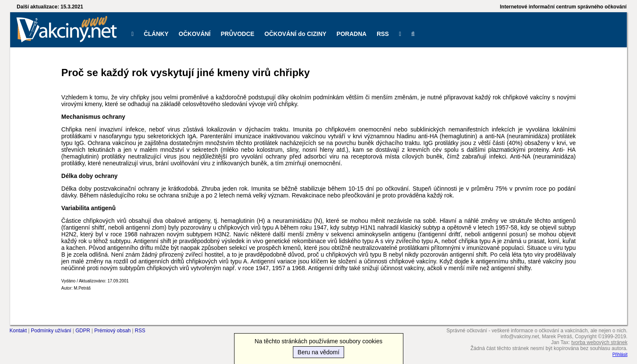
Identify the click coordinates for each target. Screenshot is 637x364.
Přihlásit (620, 354)
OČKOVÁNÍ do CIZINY (295, 34)
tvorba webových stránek (600, 342)
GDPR (83, 331)
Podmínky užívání (51, 331)
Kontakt (18, 331)
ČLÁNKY (156, 34)
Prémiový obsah (113, 331)
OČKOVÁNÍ (194, 34)
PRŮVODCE (238, 34)
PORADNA (352, 34)
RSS (383, 34)
